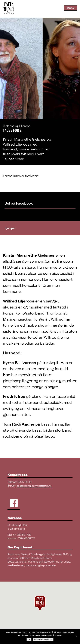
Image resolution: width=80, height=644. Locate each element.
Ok (29, 639)
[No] (76, 636)
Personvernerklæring (43, 639)
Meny (70, 8)
